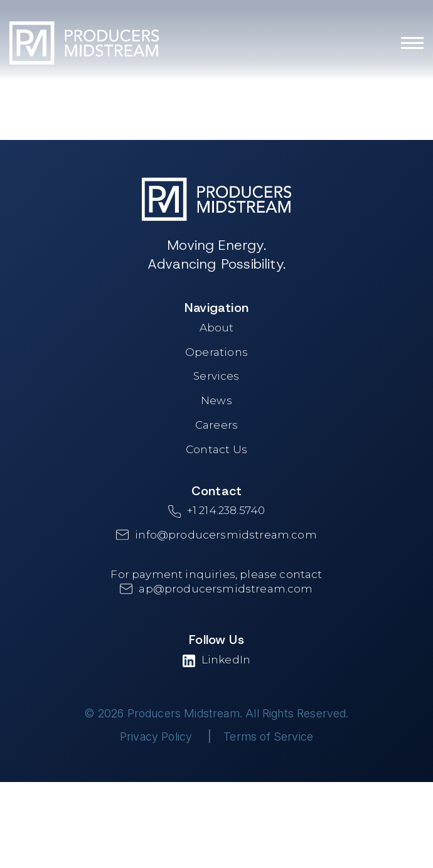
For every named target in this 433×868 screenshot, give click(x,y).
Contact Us (216, 449)
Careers (216, 425)
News (216, 400)
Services (216, 376)
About (217, 328)
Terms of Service (268, 737)
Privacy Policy (156, 737)
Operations (216, 352)
